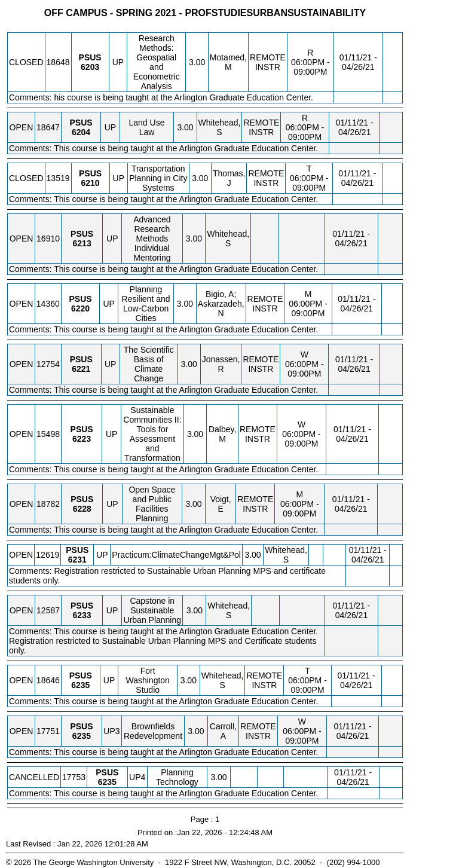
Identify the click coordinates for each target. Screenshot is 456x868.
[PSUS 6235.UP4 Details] (107, 782)
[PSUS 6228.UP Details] (82, 509)
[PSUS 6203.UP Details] (90, 67)
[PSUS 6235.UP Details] (80, 685)
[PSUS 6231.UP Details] (77, 560)
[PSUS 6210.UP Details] (90, 183)
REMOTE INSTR (268, 62)
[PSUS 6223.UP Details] (82, 439)
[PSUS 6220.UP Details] (80, 308)
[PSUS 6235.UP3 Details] (82, 736)
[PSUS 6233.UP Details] (82, 615)
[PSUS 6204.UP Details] (81, 132)
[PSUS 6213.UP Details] (82, 243)
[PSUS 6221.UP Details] (81, 369)
